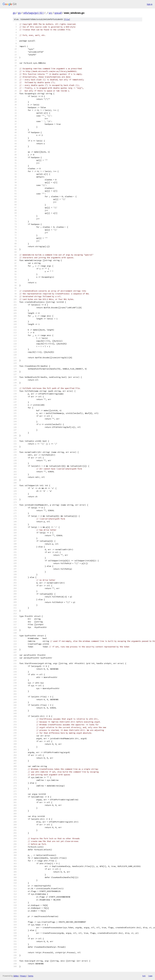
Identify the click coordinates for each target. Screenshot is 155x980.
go (14, 13)
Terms (30, 976)
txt (144, 976)
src (50, 13)
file (67, 19)
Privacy (23, 976)
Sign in (150, 4)
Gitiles (16, 976)
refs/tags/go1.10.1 (33, 13)
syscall (58, 13)
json (150, 976)
